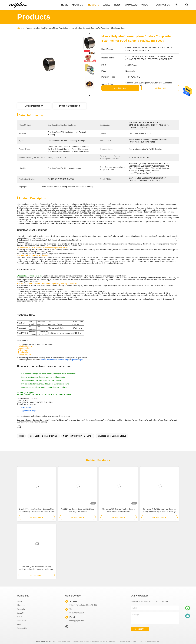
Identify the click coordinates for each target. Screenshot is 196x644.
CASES (20, 613)
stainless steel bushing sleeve (112, 436)
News (20, 617)
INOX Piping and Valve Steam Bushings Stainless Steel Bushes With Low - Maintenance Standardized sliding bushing (37, 568)
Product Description (70, 106)
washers (61, 360)
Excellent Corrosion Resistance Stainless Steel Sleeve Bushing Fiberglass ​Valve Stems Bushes (37, 510)
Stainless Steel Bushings (43, 28)
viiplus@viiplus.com (77, 621)
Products (29, 28)
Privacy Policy (42, 641)
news (117, 5)
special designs (77, 360)
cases (106, 5)
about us (77, 5)
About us (21, 605)
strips (67, 360)
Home (64, 5)
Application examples (29, 411)
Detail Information (34, 106)
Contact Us (22, 628)
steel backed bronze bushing (43, 436)
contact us (163, 5)
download (131, 5)
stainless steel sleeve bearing (77, 436)
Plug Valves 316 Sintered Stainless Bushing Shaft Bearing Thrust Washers (118, 510)
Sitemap (52, 641)
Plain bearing (26, 407)
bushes (43, 360)
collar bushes (52, 360)
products (93, 5)
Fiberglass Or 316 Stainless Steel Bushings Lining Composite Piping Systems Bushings (159, 510)
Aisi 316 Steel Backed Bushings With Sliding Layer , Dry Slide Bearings (78, 510)
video (145, 5)
